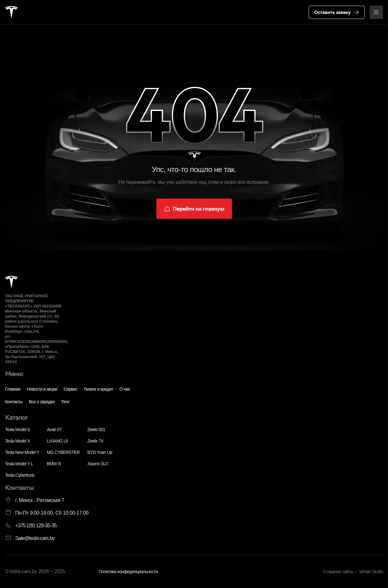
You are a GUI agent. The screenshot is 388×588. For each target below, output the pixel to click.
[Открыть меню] (376, 12)
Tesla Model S (18, 430)
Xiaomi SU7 (98, 464)
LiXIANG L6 (57, 441)
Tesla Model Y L (19, 464)
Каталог (16, 418)
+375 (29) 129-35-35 (36, 526)
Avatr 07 (54, 430)
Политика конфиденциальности (128, 572)
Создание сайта (338, 572)
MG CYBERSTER (63, 452)
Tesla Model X (18, 441)
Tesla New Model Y (22, 452)
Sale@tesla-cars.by (35, 538)
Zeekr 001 (96, 430)
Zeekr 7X (95, 441)
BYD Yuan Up (100, 452)
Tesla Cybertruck (20, 475)
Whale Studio (371, 572)
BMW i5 (54, 464)
